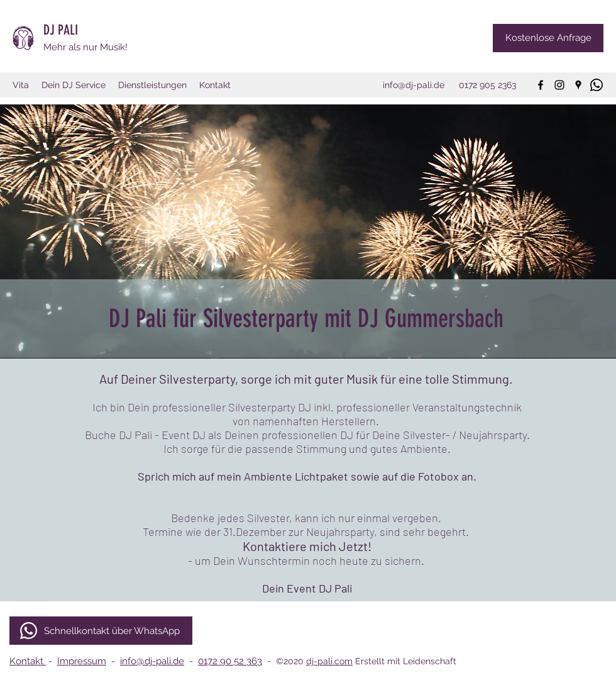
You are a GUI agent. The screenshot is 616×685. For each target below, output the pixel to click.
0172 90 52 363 (230, 661)
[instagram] (559, 85)
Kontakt (28, 661)
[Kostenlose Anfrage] (548, 38)
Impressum (82, 661)
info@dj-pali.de (152, 661)
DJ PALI (62, 30)
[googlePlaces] (578, 85)
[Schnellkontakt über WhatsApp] (101, 631)
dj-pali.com (329, 661)
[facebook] (541, 85)
